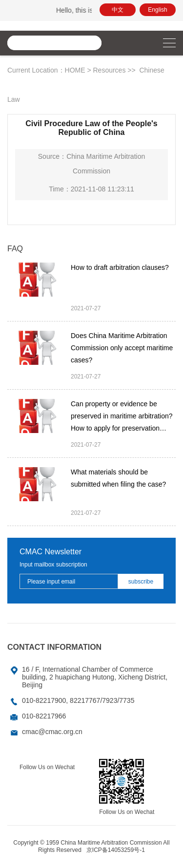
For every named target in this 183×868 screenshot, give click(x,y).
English (157, 10)
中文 (118, 10)
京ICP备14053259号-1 (116, 850)
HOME (75, 70)
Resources (109, 70)
